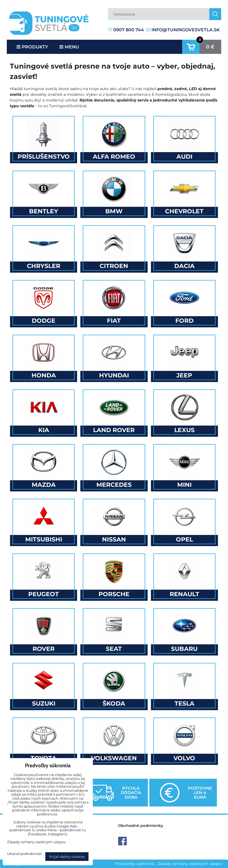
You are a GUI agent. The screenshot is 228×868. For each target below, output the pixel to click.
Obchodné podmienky (141, 826)
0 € (210, 47)
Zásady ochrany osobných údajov (190, 864)
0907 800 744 (126, 30)
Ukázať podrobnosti (25, 854)
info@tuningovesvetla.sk (183, 30)
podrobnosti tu (23, 830)
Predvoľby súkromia (135, 864)
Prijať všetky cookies (67, 857)
